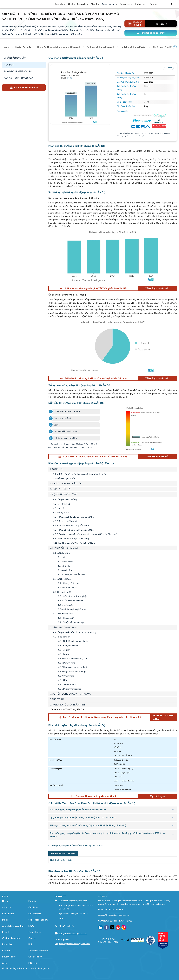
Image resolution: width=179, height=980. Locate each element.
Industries (140, 4)
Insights (6, 932)
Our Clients (8, 914)
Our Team (33, 907)
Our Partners (35, 914)
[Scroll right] (175, 47)
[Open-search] (173, 4)
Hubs (31, 944)
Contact (154, 4)
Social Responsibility (38, 920)
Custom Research (77, 4)
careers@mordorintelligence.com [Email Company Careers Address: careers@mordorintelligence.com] (114, 915)
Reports (60, 4)
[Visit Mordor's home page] (19, 4)
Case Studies (35, 932)
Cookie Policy (35, 957)
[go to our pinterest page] (118, 928)
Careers (6, 951)
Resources (126, 4)
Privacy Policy (9, 957)
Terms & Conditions (38, 951)
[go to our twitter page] (112, 928)
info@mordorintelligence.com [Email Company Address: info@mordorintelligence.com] (73, 933)
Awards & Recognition (13, 926)
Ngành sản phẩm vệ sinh (62, 860)
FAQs (31, 926)
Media (5, 920)
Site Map (33, 963)
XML (4, 963)
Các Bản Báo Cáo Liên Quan (63, 853)
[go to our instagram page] (124, 928)
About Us (7, 907)
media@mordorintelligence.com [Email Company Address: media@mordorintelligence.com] (74, 944)
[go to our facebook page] (106, 928)
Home (5, 901)
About (94, 4)
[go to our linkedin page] (101, 928)
